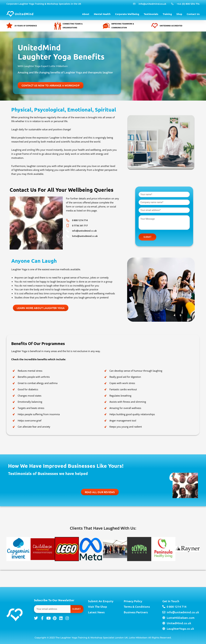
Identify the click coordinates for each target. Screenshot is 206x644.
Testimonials (151, 14)
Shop (179, 14)
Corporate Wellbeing (127, 14)
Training (167, 14)
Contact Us (193, 14)
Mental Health (102, 14)
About (86, 14)
